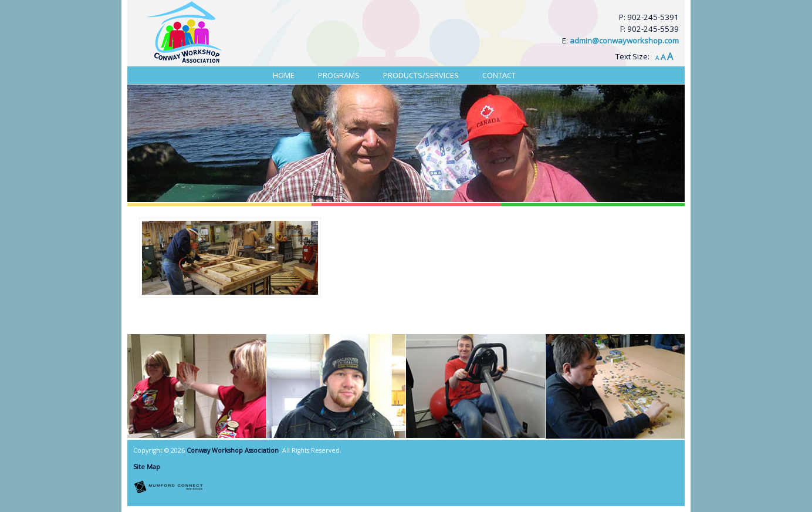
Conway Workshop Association (233, 450)
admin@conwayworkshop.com (624, 41)
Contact (499, 75)
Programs (339, 75)
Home (284, 75)
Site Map (147, 467)
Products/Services (421, 75)
